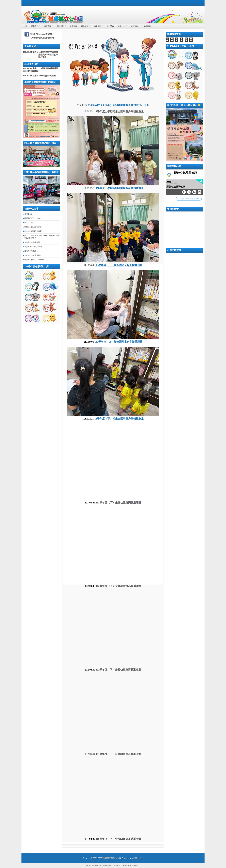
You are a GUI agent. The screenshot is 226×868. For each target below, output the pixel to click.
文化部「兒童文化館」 (33, 255)
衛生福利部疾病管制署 (33, 227)
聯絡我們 (147, 26)
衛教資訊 (136, 25)
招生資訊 (62, 25)
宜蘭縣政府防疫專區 (32, 242)
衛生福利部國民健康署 (33, 231)
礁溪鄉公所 (29, 214)
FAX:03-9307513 (134, 865)
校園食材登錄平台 (31, 251)
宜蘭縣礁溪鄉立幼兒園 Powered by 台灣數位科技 (123, 858)
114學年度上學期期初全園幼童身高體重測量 (118, 188)
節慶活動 (99, 25)
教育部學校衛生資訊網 (33, 247)
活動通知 (110, 26)
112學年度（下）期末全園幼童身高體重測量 (118, 419)
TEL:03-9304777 (122, 865)
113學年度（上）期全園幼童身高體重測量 (118, 342)
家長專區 (50, 25)
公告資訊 (73, 26)
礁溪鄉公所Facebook (33, 218)
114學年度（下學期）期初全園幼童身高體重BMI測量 (118, 105)
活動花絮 (86, 25)
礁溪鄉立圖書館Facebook (34, 260)
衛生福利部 (29, 223)
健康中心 (123, 25)
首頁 (25, 26)
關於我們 (37, 25)
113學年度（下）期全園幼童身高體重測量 (118, 265)
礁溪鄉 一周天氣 (184, 264)
